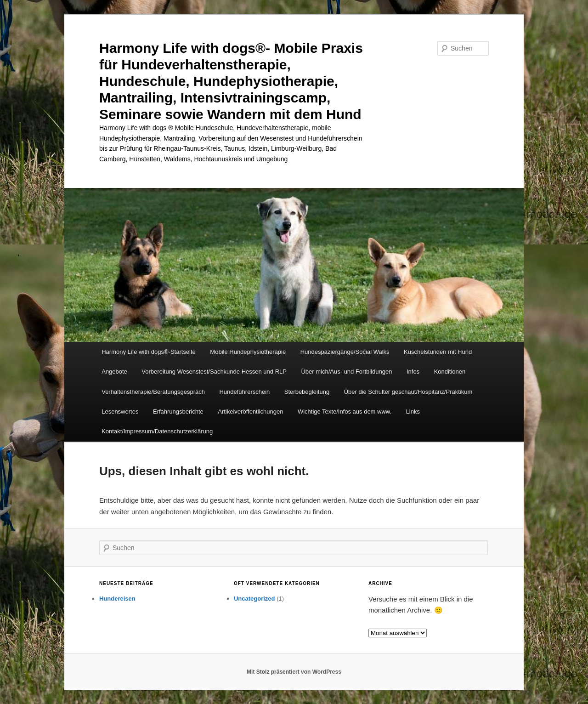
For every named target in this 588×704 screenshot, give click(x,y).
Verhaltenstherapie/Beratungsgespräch (153, 392)
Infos (413, 372)
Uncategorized (254, 599)
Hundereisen (117, 599)
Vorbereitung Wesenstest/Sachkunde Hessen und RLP (214, 372)
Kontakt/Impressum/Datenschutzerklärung (157, 431)
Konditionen (450, 372)
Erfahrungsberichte (178, 412)
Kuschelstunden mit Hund (438, 352)
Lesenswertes (120, 412)
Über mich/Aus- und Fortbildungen (346, 372)
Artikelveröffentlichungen (250, 412)
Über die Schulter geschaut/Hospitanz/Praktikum (408, 392)
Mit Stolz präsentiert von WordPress (294, 672)
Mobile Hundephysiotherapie (248, 352)
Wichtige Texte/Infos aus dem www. (345, 412)
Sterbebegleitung (307, 392)
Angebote (114, 372)
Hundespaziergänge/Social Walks (345, 352)
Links (413, 412)
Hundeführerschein (244, 392)
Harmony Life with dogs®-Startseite (149, 352)
